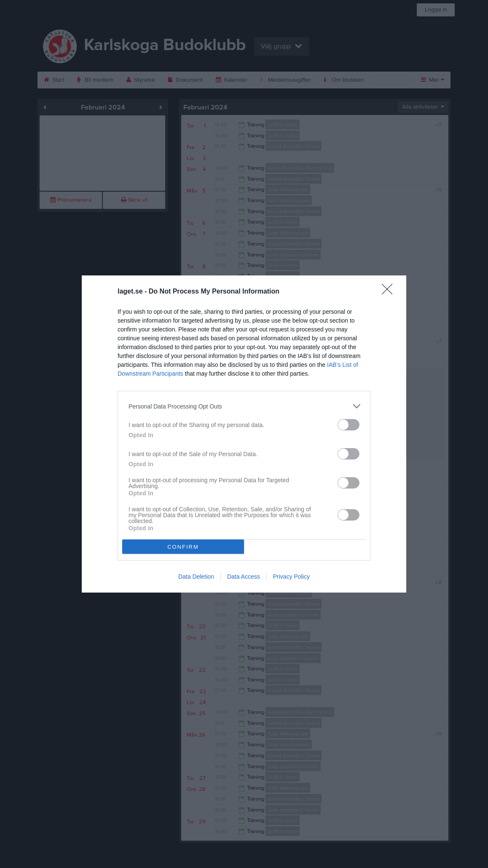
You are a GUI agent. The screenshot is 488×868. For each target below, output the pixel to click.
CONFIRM (183, 547)
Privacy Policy (291, 577)
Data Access (244, 577)
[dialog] (244, 434)
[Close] (390, 292)
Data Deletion (196, 577)
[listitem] (244, 406)
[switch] (349, 425)
